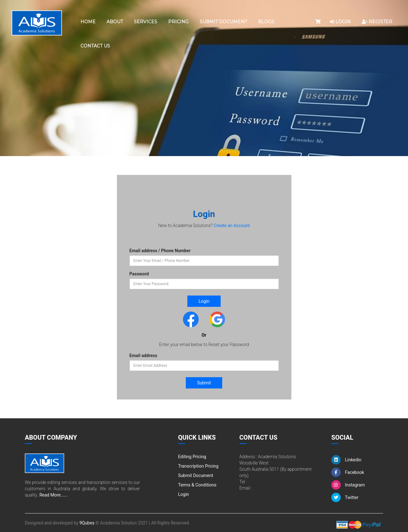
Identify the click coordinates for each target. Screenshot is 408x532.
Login (184, 494)
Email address (143, 356)
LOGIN (340, 22)
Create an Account (232, 225)
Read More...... (53, 495)
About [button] (115, 22)
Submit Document (223, 22)
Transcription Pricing (198, 466)
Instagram (348, 485)
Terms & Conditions (197, 485)
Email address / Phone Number (160, 251)
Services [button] (146, 22)
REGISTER (377, 22)
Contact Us (95, 46)
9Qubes (87, 523)
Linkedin (346, 460)
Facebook (348, 472)
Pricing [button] (178, 22)
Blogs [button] (266, 22)
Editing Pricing (192, 457)
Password (139, 274)
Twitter (345, 497)
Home (88, 22)
